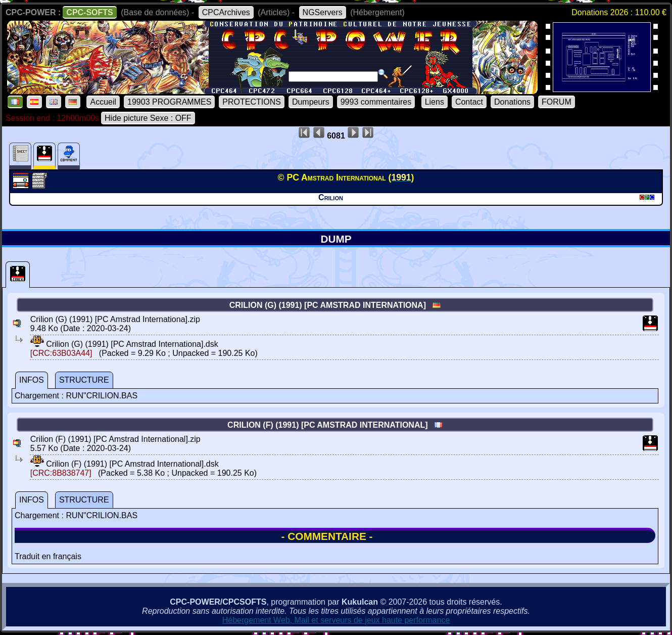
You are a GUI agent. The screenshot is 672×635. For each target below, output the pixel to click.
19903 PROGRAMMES (169, 102)
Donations (512, 102)
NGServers (323, 12)
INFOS (32, 380)
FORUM (557, 102)
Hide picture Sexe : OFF (148, 118)
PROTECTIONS (252, 102)
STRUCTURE (84, 380)
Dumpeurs (311, 102)
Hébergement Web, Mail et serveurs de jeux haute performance (336, 620)
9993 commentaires (376, 102)
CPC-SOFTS (89, 12)
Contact (469, 102)
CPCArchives (226, 12)
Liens (435, 102)
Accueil (103, 102)
